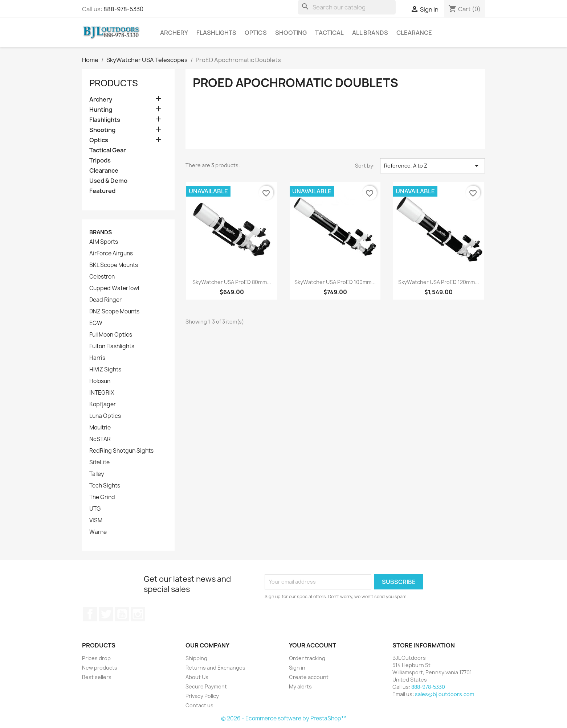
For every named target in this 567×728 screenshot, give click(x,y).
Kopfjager (103, 404)
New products (100, 668)
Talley (97, 474)
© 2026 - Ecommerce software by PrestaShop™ (284, 718)
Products (114, 83)
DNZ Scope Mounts (114, 312)
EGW (96, 323)
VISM (96, 521)
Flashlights (216, 33)
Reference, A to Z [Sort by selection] (433, 166)
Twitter (106, 614)
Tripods (100, 161)
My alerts (300, 686)
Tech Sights (105, 486)
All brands (370, 33)
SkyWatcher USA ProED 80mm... (232, 282)
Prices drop (96, 658)
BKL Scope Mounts (114, 265)
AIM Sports (104, 242)
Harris (97, 358)
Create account (309, 677)
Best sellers (97, 677)
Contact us (199, 705)
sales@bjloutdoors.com (444, 694)
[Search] (347, 7)
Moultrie (100, 428)
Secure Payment (206, 686)
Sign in (297, 668)
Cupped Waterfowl (114, 288)
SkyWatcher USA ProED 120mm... (439, 282)
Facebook (90, 614)
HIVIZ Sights (105, 370)
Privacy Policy (202, 696)
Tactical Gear (108, 150)
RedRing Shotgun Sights (121, 451)
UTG (95, 509)
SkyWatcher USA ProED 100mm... (335, 282)
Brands (101, 232)
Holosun (100, 381)
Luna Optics (105, 416)
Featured (102, 191)
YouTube (122, 614)
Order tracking (307, 658)
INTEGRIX (102, 393)
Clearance (414, 33)
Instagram (138, 614)
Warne (98, 532)
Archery (174, 33)
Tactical (329, 33)
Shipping (196, 658)
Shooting (291, 33)
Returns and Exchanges (215, 668)
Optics (256, 33)
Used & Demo (108, 181)
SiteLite (99, 462)
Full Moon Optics (111, 335)
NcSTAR (100, 439)
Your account (313, 645)
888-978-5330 (123, 9)
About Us (197, 677)
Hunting (101, 110)
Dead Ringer (105, 300)
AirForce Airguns (111, 254)
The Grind (102, 497)
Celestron (102, 277)
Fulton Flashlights (112, 346)
